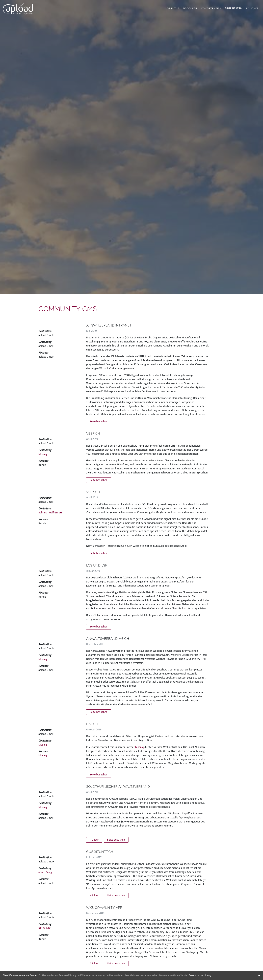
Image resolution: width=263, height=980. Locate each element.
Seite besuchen (99, 422)
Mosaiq (43, 454)
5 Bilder (94, 896)
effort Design (46, 873)
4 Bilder (94, 840)
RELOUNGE (45, 928)
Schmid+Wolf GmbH (50, 513)
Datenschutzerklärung (200, 976)
